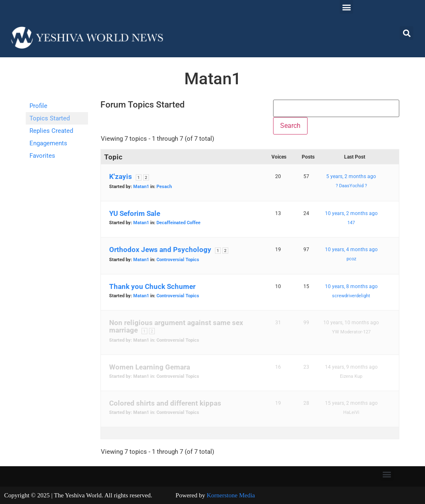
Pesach (164, 187)
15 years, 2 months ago (351, 403)
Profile (38, 106)
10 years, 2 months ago (351, 213)
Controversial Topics (178, 260)
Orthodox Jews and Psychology (160, 250)
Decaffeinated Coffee (178, 223)
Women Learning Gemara (150, 367)
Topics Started (50, 118)
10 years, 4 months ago (351, 250)
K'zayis (121, 176)
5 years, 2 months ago (351, 176)
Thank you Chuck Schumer (152, 286)
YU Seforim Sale (135, 213)
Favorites (42, 156)
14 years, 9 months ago (351, 367)
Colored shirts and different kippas (165, 403)
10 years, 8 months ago (351, 286)
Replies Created (51, 131)
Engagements (48, 143)
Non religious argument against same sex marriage (176, 326)
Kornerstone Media (231, 495)
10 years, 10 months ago (351, 323)
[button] (346, 7)
